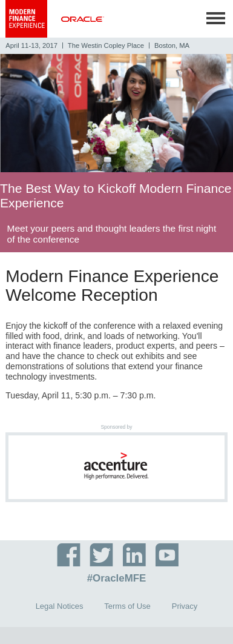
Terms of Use (127, 606)
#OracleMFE (117, 579)
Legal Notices (60, 606)
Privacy (185, 606)
